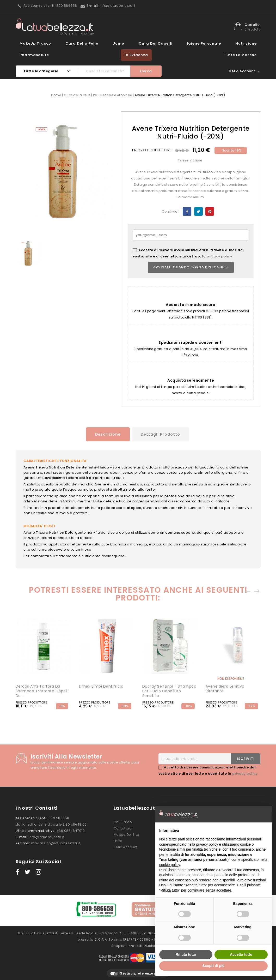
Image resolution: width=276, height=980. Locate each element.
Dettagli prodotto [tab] (161, 434)
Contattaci (123, 828)
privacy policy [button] (207, 844)
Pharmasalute (34, 55)
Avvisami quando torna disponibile (191, 267)
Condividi (187, 211)
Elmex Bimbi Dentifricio (101, 686)
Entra (118, 840)
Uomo (118, 43)
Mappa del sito (126, 834)
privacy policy (219, 256)
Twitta (198, 211)
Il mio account (126, 846)
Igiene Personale (204, 43)
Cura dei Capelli (156, 43)
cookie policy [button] (170, 865)
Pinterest (210, 211)
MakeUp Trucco (35, 43)
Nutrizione (246, 43)
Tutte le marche (240, 55)
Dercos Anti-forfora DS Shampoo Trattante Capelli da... (42, 690)
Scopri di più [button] (214, 966)
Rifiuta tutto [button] (186, 954)
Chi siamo (123, 821)
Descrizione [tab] (105, 434)
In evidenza (136, 55)
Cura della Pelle (82, 43)
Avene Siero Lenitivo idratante (225, 688)
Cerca (146, 71)
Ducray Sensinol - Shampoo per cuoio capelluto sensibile (169, 690)
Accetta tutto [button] (241, 954)
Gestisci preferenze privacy (138, 970)
